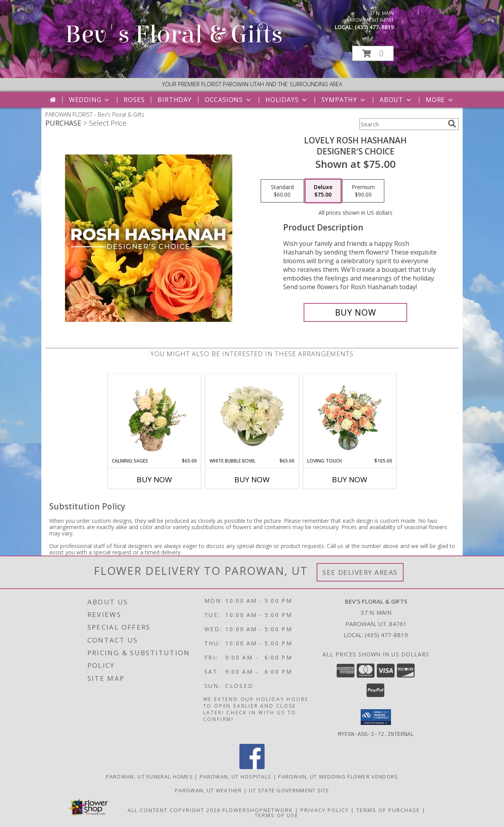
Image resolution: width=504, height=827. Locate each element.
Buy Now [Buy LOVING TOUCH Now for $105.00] (350, 479)
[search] (452, 124)
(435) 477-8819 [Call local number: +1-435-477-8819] (374, 27)
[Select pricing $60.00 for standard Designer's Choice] (282, 191)
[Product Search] (402, 124)
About (396, 100)
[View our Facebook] (252, 767)
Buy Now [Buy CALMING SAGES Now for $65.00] (154, 479)
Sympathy (344, 100)
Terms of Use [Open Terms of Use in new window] (277, 815)
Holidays (287, 100)
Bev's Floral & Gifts (174, 34)
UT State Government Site (289, 790)
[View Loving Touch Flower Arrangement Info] (350, 416)
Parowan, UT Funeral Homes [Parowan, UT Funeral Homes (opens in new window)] (150, 776)
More (440, 100)
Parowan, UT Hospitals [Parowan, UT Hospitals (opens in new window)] (235, 776)
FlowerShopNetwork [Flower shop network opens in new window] (258, 810)
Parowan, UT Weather (208, 790)
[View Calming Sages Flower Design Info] (155, 416)
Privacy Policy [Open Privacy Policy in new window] (325, 810)
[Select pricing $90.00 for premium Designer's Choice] (363, 191)
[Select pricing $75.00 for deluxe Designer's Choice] (323, 191)
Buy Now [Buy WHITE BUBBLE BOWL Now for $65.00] (252, 479)
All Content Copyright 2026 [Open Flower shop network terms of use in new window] (174, 810)
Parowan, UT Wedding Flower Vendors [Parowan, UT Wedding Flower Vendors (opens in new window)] (338, 776)
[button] (373, 53)
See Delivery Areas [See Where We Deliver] (360, 572)
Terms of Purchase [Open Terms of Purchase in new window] (388, 810)
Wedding (90, 100)
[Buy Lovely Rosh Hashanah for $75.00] (355, 312)
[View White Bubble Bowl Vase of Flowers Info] (252, 416)
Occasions (229, 100)
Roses (134, 100)
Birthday (174, 100)
